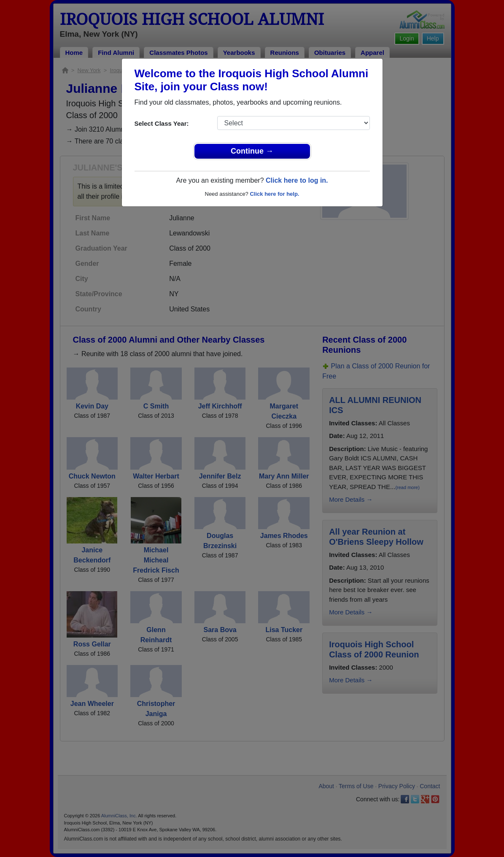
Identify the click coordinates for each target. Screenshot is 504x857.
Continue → (252, 151)
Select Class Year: (162, 123)
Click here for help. (274, 194)
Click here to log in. (297, 180)
